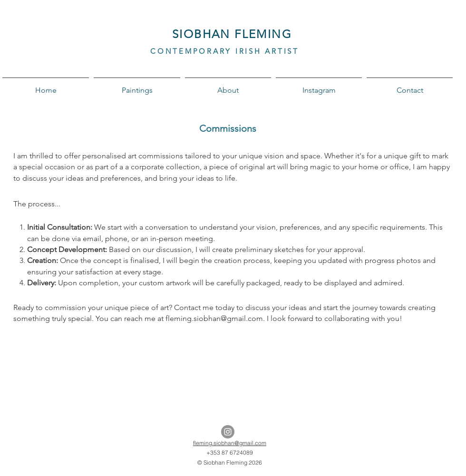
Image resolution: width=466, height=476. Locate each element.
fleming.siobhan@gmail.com (230, 443)
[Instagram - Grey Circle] (228, 432)
